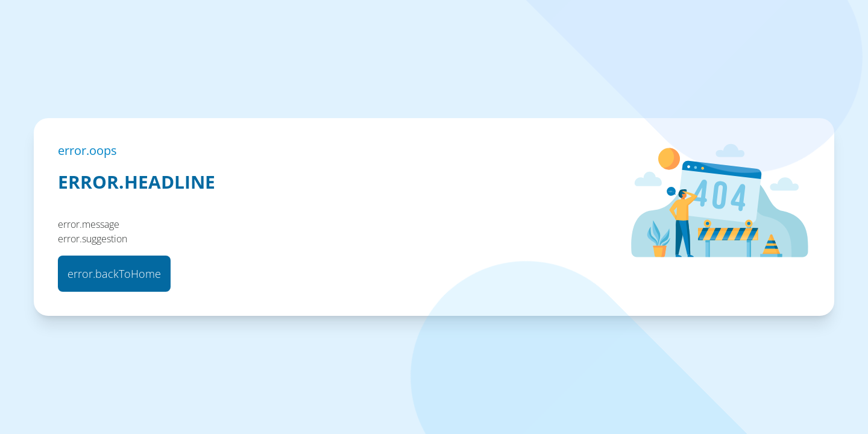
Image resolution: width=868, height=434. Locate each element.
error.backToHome (114, 274)
